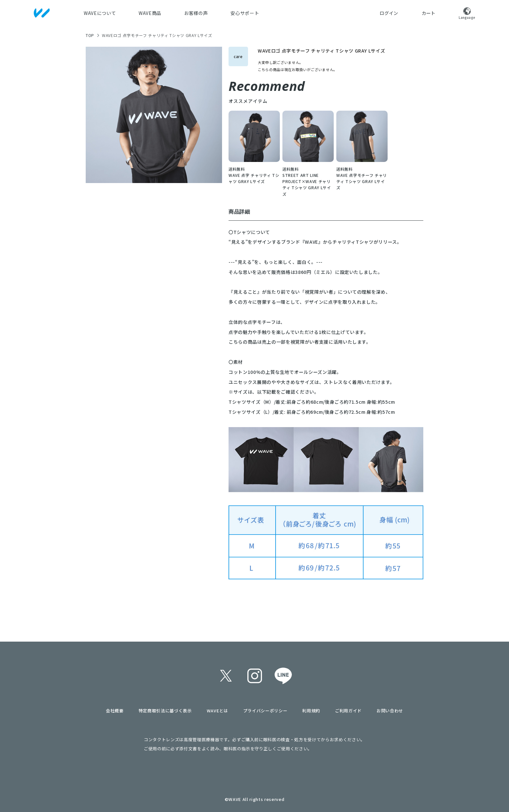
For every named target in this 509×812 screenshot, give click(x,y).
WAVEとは (217, 711)
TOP (90, 35)
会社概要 (115, 711)
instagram (255, 676)
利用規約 (311, 711)
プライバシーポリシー (265, 711)
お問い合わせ (390, 711)
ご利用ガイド (348, 711)
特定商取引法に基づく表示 (165, 711)
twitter (226, 676)
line (283, 676)
